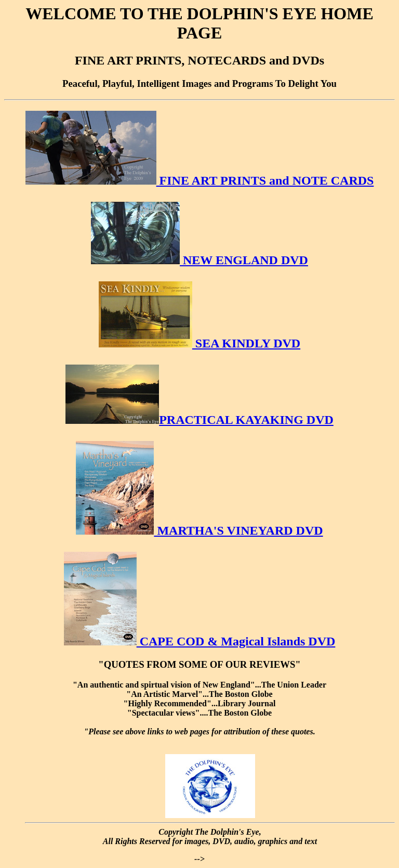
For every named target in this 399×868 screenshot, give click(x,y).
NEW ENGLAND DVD (199, 260)
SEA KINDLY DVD (199, 343)
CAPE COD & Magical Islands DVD (200, 641)
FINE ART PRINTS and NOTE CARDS (200, 180)
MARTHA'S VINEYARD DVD (199, 530)
